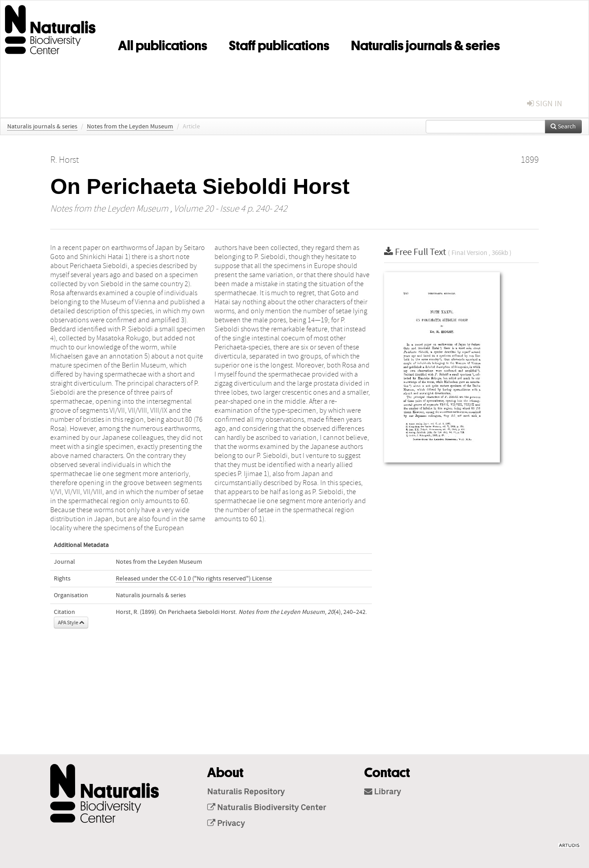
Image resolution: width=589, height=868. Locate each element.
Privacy (226, 824)
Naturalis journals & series (425, 44)
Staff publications (279, 44)
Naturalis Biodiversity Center (267, 808)
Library (383, 792)
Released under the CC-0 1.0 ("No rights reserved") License (194, 579)
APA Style (71, 623)
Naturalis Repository (246, 792)
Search (563, 127)
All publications (163, 44)
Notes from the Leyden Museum (130, 127)
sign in (545, 104)
